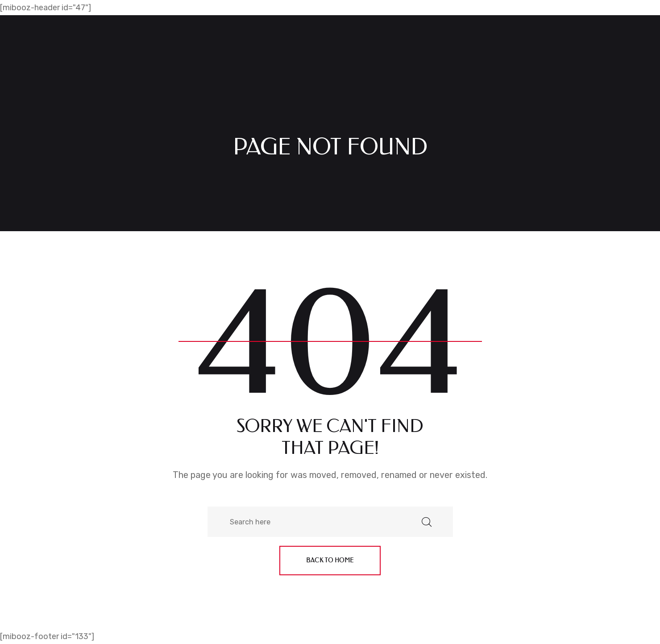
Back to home (330, 560)
